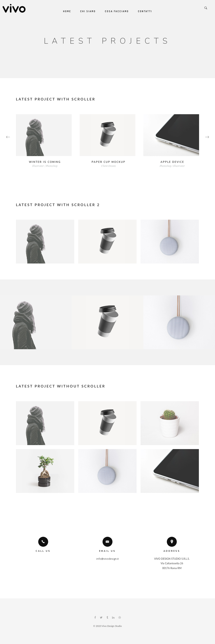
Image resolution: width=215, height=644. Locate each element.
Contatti (145, 11)
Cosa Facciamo (117, 11)
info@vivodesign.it (107, 559)
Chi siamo (88, 11)
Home (67, 11)
